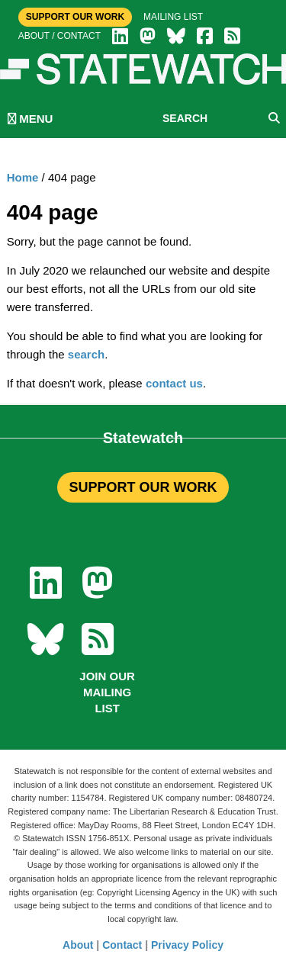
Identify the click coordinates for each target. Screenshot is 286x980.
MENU (30, 119)
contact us (174, 383)
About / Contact (59, 36)
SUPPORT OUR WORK (143, 487)
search (86, 354)
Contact (122, 945)
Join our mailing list (107, 692)
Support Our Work (75, 17)
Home (23, 177)
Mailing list (173, 17)
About (78, 945)
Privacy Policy (187, 945)
